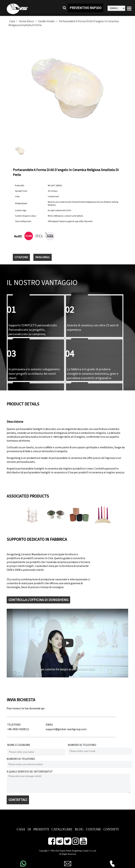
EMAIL (49, 725)
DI (29, 829)
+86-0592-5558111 (18, 729)
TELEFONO (14, 725)
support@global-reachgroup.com (66, 729)
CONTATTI (111, 829)
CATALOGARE (62, 829)
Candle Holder (46, 21)
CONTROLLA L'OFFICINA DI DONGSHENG (38, 600)
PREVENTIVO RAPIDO (86, 8)
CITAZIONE (21, 257)
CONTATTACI (18, 800)
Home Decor (26, 21)
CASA (21, 829)
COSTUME (94, 829)
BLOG (79, 829)
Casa (12, 21)
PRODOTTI (41, 829)
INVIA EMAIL (43, 257)
